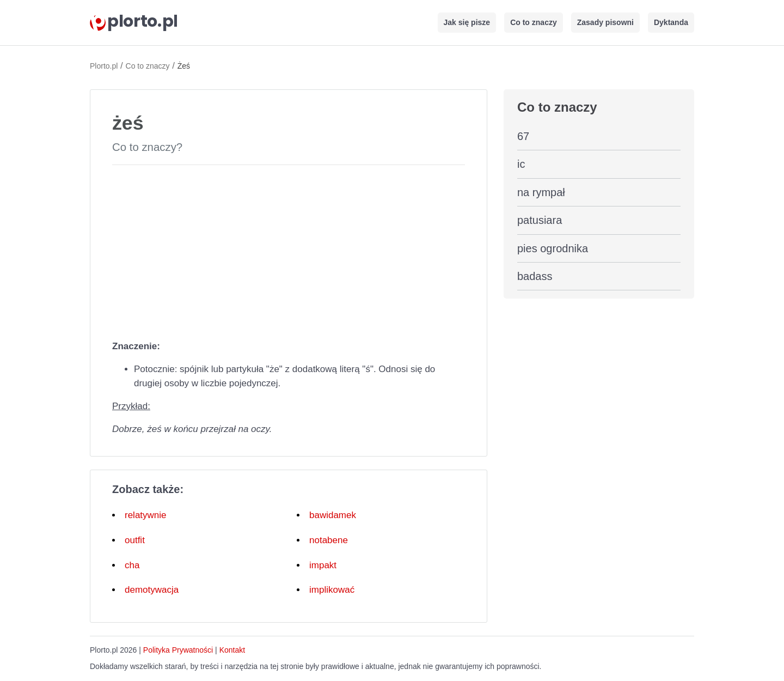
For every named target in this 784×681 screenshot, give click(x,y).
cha (132, 565)
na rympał (541, 192)
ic (521, 164)
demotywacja (152, 590)
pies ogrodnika (553, 248)
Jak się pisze (467, 22)
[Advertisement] (289, 250)
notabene (329, 540)
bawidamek (333, 515)
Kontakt (232, 650)
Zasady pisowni (605, 22)
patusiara (540, 220)
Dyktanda (671, 22)
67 (523, 136)
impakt (323, 565)
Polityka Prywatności (178, 650)
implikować (332, 590)
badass (535, 276)
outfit (135, 540)
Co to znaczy (534, 22)
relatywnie (146, 515)
